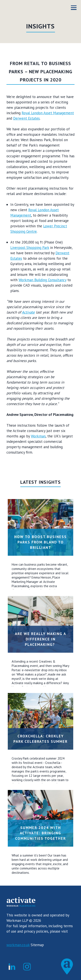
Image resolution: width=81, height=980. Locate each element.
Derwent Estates (26, 118)
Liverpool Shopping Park (30, 248)
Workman (38, 436)
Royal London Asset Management (48, 113)
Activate (28, 312)
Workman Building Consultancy (42, 280)
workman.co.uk (18, 945)
